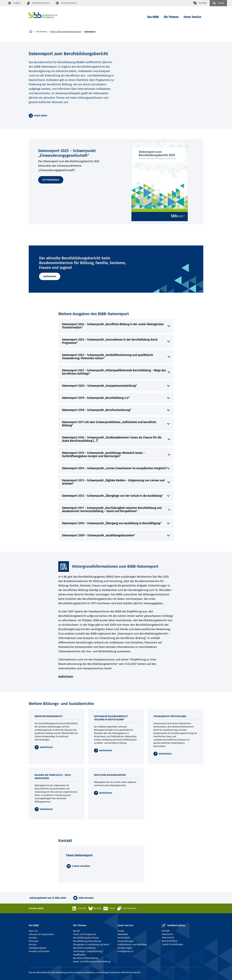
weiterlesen (50, 276)
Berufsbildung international (87, 941)
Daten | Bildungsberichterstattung (66, 32)
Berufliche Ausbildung (84, 948)
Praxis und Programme (84, 934)
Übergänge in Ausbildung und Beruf (91, 945)
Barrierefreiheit (170, 941)
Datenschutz (168, 938)
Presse (121, 931)
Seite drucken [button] (86, 898)
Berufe (76, 931)
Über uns (33, 931)
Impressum (167, 934)
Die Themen (171, 17)
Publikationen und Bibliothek (132, 945)
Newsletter (123, 934)
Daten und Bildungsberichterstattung (92, 962)
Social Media (124, 938)
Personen (34, 941)
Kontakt (166, 931)
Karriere (33, 945)
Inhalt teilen (41, 116)
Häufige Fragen (125, 948)
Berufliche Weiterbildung (86, 958)
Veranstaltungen (126, 941)
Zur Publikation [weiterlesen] (51, 180)
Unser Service (192, 17)
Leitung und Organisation (41, 934)
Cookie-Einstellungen (173, 944)
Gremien (33, 938)
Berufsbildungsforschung (86, 938)
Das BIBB (153, 17)
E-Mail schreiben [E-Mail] (81, 866)
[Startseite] (31, 32)
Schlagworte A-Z (126, 951)
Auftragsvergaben (38, 948)
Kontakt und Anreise (39, 951)
